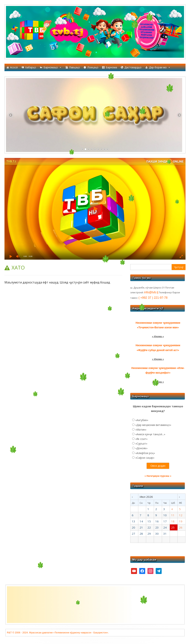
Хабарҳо (31, 67)
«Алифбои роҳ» (145, 453)
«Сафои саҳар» (145, 458)
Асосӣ (14, 67)
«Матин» (141, 430)
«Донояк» (141, 448)
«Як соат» (141, 439)
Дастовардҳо (133, 67)
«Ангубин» (142, 420)
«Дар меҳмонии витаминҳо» (153, 425)
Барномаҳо (53, 67)
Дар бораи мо (160, 67)
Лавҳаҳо (74, 67)
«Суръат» (141, 444)
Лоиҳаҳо (93, 67)
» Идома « (158, 336)
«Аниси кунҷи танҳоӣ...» (150, 434)
